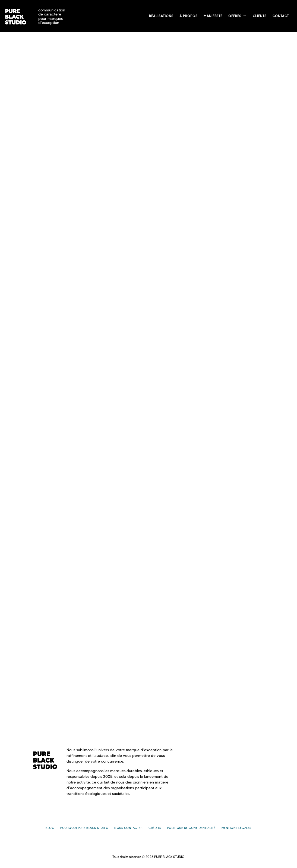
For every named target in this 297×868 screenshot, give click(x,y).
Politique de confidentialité (191, 828)
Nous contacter (128, 828)
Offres (235, 16)
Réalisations (161, 16)
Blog (50, 828)
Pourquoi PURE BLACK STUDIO (84, 828)
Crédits (155, 828)
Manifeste (213, 16)
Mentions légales (236, 828)
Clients (260, 16)
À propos (189, 16)
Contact (281, 16)
